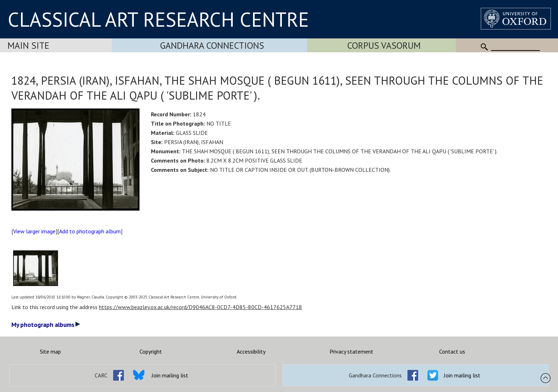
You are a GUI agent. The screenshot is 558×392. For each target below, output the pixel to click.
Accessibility (251, 351)
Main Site (28, 45)
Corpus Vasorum (384, 45)
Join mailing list (170, 375)
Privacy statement (351, 351)
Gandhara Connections (212, 45)
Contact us (452, 351)
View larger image (34, 231)
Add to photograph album (90, 231)
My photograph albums (46, 325)
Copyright (151, 351)
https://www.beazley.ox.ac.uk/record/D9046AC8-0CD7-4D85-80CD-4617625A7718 (201, 307)
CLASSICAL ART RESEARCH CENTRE (158, 19)
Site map (50, 351)
